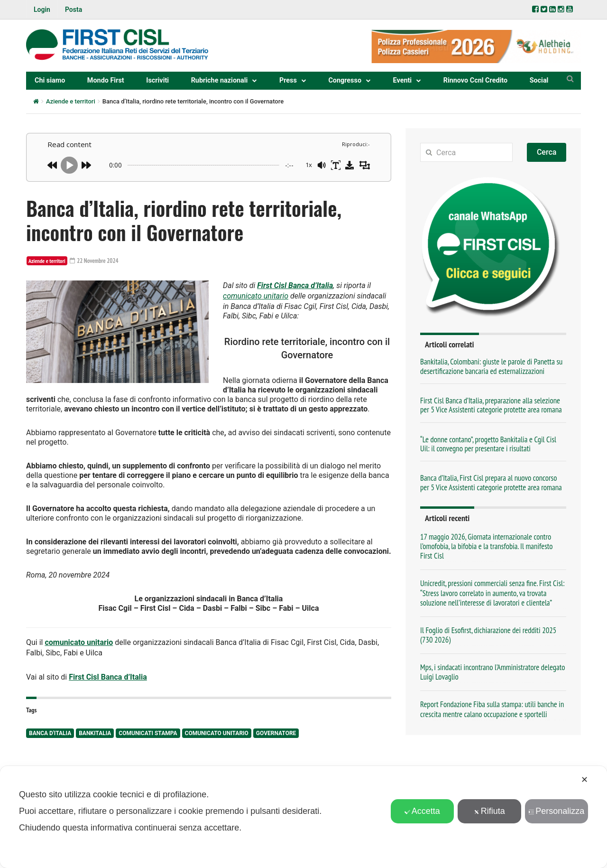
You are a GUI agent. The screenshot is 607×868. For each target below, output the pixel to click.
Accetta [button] (422, 811)
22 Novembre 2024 (96, 261)
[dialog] (303, 817)
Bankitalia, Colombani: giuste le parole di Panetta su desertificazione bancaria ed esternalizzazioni (491, 366)
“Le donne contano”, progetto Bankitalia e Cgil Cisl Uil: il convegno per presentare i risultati (488, 444)
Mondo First (106, 80)
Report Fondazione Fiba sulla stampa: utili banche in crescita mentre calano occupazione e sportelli (492, 709)
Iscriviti (157, 80)
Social (539, 80)
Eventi (403, 80)
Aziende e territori (71, 101)
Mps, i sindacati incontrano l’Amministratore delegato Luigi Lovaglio (492, 672)
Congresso (345, 80)
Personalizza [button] (556, 811)
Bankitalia (95, 728)
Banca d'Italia (50, 728)
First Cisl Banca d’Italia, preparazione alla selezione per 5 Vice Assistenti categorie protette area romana (491, 405)
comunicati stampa (148, 728)
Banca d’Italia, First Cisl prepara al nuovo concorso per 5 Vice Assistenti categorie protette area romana (491, 482)
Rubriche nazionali (220, 80)
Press (288, 80)
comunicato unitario (256, 294)
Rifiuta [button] (489, 811)
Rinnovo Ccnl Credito (475, 80)
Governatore (276, 728)
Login (42, 9)
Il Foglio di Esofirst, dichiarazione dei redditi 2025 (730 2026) (488, 635)
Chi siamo (50, 80)
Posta (74, 9)
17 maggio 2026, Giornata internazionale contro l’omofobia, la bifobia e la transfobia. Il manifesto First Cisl (487, 546)
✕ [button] (584, 780)
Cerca (547, 152)
